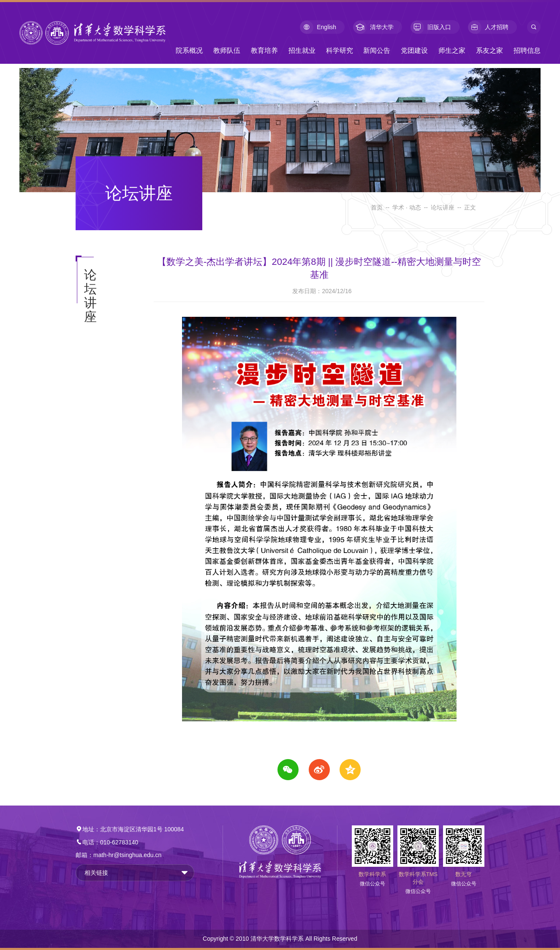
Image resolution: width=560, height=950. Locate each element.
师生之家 (452, 50)
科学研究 (340, 50)
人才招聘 (488, 27)
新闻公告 (377, 50)
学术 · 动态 (407, 207)
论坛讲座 (443, 207)
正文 (470, 207)
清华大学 (373, 27)
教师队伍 (227, 50)
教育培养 (264, 50)
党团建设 (414, 50)
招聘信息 (527, 50)
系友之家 (489, 50)
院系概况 (189, 50)
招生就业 (302, 50)
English (318, 27)
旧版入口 (431, 27)
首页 (377, 207)
